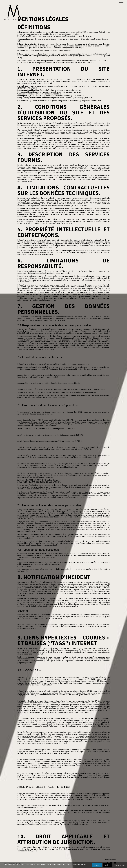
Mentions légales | (111, 859)
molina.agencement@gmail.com (69, 90)
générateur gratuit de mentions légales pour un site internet (76, 101)
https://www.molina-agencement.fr (53, 36)
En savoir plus (120, 865)
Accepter (97, 865)
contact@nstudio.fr (53, 94)
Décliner (108, 865)
